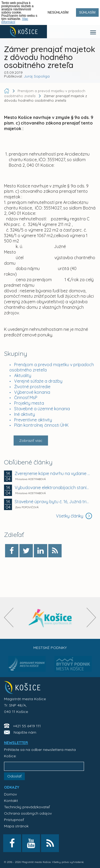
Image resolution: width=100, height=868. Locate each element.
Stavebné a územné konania (42, 409)
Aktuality (23, 375)
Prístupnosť (14, 820)
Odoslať (14, 776)
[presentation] (9, 617)
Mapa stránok (16, 826)
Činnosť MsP (26, 397)
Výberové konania (32, 392)
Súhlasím (87, 12)
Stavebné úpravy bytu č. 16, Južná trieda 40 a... (53, 502)
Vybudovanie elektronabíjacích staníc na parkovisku (53, 488)
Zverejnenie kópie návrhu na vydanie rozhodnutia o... (53, 473)
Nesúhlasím (58, 12)
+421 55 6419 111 (27, 726)
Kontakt (11, 801)
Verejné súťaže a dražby (38, 381)
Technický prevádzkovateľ (27, 807)
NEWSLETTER (16, 743)
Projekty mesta (29, 403)
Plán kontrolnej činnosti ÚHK (41, 425)
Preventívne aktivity (33, 420)
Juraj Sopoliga (37, 76)
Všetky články (74, 516)
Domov (10, 794)
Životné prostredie (32, 387)
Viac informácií (15, 20)
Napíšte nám (25, 732)
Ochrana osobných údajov (28, 813)
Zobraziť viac (31, 441)
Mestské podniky (50, 648)
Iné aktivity (25, 414)
